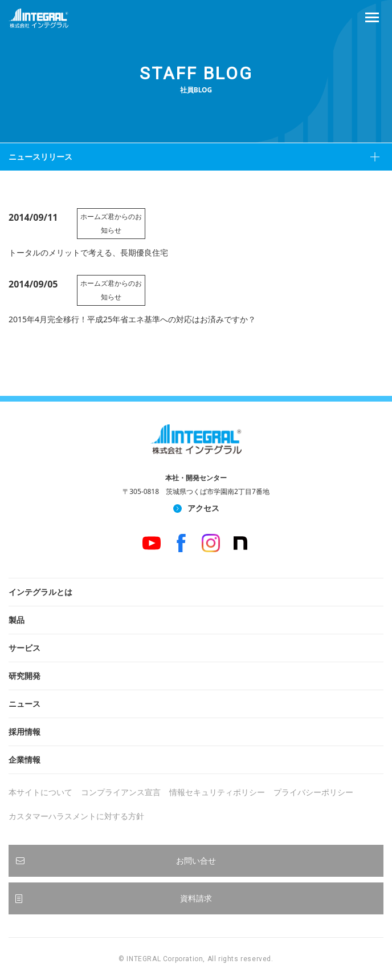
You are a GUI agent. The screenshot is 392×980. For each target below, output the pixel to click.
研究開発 (24, 676)
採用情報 (24, 732)
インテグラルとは (40, 592)
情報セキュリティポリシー (217, 792)
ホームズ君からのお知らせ (111, 223)
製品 (17, 620)
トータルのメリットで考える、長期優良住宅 (88, 252)
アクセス (203, 508)
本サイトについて (40, 792)
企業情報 (24, 760)
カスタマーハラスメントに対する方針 (76, 816)
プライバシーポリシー (313, 792)
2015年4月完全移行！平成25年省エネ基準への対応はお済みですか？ (132, 319)
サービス (24, 648)
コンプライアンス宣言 (121, 792)
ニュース (24, 704)
